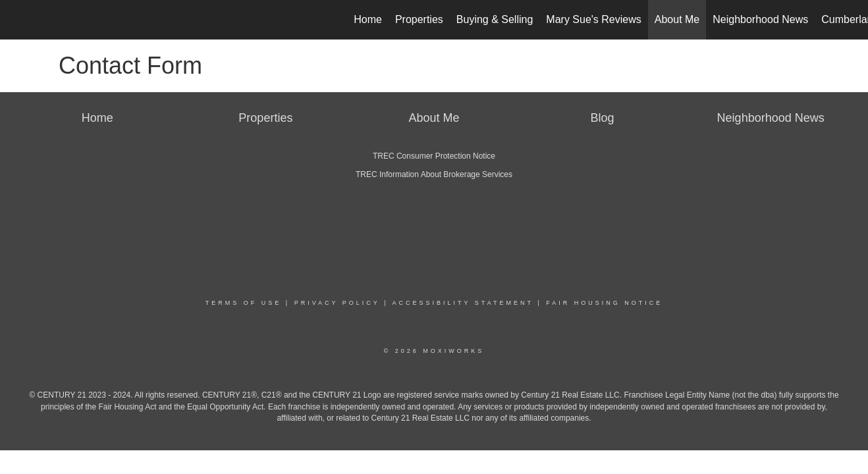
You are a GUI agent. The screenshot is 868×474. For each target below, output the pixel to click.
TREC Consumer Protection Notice (434, 156)
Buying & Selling (495, 19)
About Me (677, 19)
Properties (419, 19)
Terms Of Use (244, 303)
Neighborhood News (760, 19)
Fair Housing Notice (604, 303)
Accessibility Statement (463, 303)
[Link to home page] (17, 20)
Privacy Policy (337, 303)
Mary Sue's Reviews (593, 19)
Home (368, 19)
